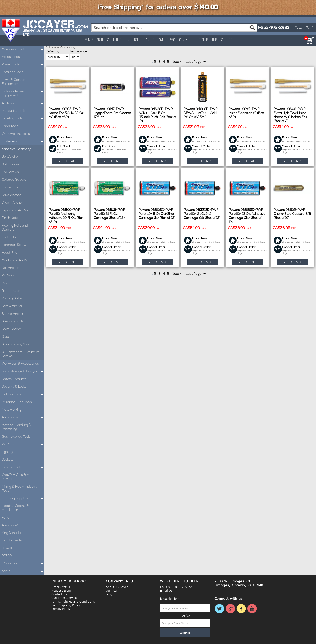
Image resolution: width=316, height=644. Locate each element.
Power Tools (23, 65)
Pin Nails (8, 276)
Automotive (23, 417)
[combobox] (174, 28)
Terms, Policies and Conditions (73, 601)
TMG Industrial (23, 564)
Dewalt (7, 548)
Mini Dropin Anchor (16, 260)
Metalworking (23, 410)
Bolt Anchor (10, 157)
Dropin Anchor (12, 203)
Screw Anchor (12, 306)
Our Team (113, 591)
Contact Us (187, 40)
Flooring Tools (23, 467)
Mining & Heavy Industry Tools (23, 489)
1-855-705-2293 (273, 27)
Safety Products (23, 379)
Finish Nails (10, 218)
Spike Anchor (11, 329)
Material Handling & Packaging (23, 427)
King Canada (11, 533)
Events (89, 40)
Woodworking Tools (23, 134)
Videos (299, 28)
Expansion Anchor (15, 210)
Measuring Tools (23, 111)
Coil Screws (10, 172)
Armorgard (10, 525)
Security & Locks (23, 387)
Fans (23, 518)
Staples (8, 337)
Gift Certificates (23, 394)
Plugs (6, 283)
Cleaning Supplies (23, 498)
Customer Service (164, 40)
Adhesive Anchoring (17, 149)
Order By (52, 52)
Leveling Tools (23, 119)
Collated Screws (14, 180)
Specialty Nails (13, 322)
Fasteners (23, 142)
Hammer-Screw (14, 245)
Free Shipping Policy (66, 605)
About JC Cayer (117, 587)
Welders (23, 444)
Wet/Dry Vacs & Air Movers (23, 477)
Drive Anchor (11, 195)
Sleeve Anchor (13, 314)
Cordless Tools (23, 72)
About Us (103, 40)
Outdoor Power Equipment (23, 94)
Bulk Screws (11, 165)
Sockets (23, 460)
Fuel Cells (9, 237)
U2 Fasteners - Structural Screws (21, 354)
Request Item (121, 40)
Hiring (136, 40)
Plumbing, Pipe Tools (23, 402)
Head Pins (9, 253)
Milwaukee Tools (23, 49)
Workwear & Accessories (23, 364)
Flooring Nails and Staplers (15, 228)
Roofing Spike (12, 299)
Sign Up (203, 40)
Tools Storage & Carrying (23, 372)
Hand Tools (23, 126)
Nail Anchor (10, 268)
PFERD (23, 556)
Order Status (61, 587)
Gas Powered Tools (23, 437)
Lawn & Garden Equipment (23, 82)
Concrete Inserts (14, 187)
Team (146, 40)
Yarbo (23, 571)
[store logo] (11, 30)
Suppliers (217, 40)
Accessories (23, 57)
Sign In (310, 28)
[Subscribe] (185, 633)
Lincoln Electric (13, 541)
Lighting (23, 452)
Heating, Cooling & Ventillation (23, 508)
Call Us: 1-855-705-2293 (178, 587)
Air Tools (23, 103)
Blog (229, 40)
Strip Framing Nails (16, 345)
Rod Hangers (11, 291)
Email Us (166, 591)
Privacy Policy (61, 609)
